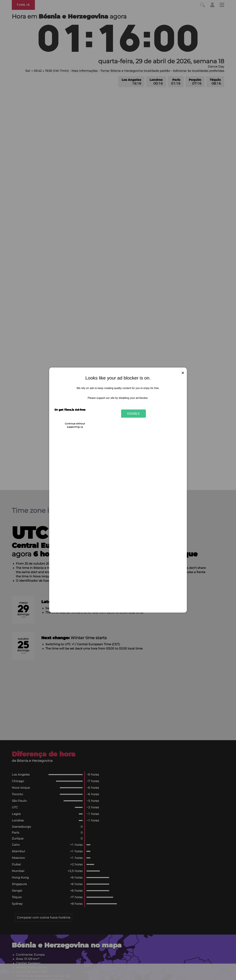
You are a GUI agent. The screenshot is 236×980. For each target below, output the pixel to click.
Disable (134, 414)
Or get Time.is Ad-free (70, 410)
